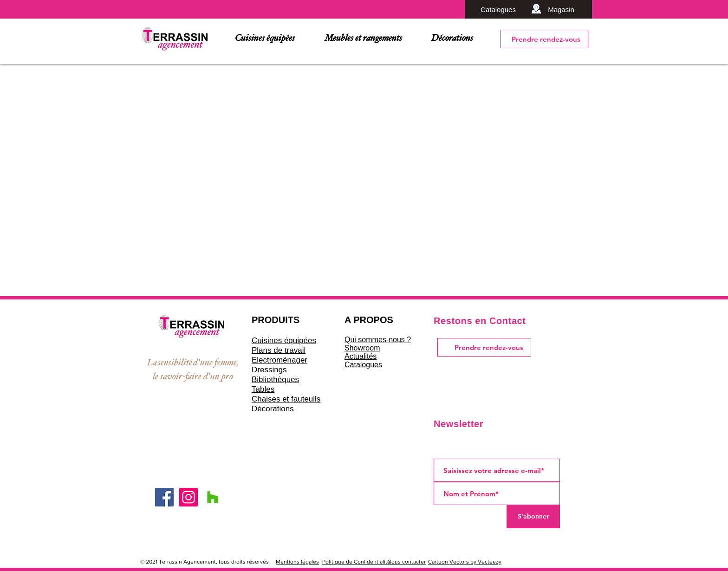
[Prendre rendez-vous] (544, 39)
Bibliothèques (275, 380)
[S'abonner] (533, 517)
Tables (263, 389)
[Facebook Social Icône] (164, 497)
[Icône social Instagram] (188, 497)
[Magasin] (561, 9)
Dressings (269, 370)
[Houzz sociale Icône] (213, 497)
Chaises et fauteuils (286, 399)
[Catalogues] (498, 9)
